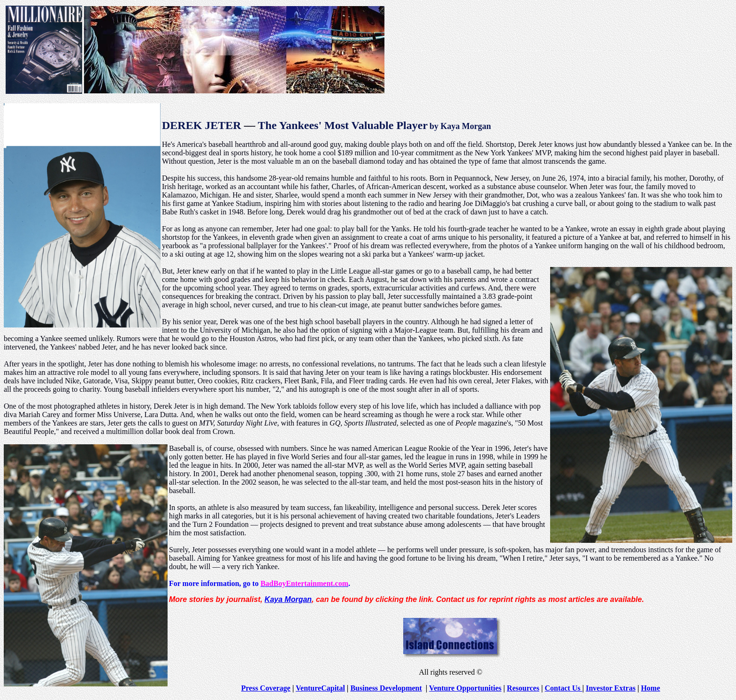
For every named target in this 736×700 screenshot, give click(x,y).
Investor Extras (611, 688)
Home (650, 688)
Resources (523, 688)
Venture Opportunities (465, 688)
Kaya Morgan (288, 599)
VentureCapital (320, 688)
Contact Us (563, 688)
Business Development (386, 688)
